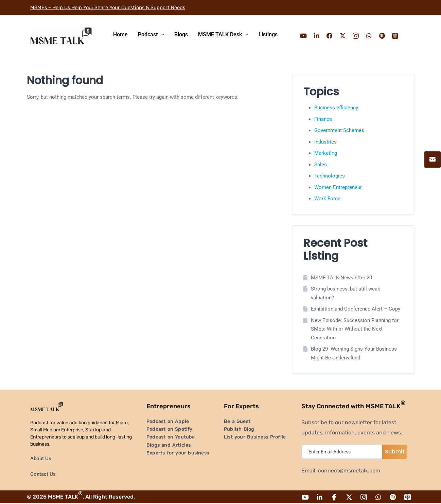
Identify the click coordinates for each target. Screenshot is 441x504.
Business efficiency (336, 108)
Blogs (181, 34)
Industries (325, 142)
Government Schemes (339, 130)
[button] (151, 35)
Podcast (151, 34)
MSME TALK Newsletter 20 (341, 278)
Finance (323, 119)
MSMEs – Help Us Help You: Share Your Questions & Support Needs (115, 7)
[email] (343, 452)
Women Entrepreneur (338, 187)
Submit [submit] (395, 452)
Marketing (326, 153)
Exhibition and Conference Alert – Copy (356, 309)
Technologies (330, 176)
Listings (268, 34)
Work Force (327, 199)
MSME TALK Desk (223, 34)
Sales (321, 165)
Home (120, 34)
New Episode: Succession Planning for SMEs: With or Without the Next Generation (355, 329)
